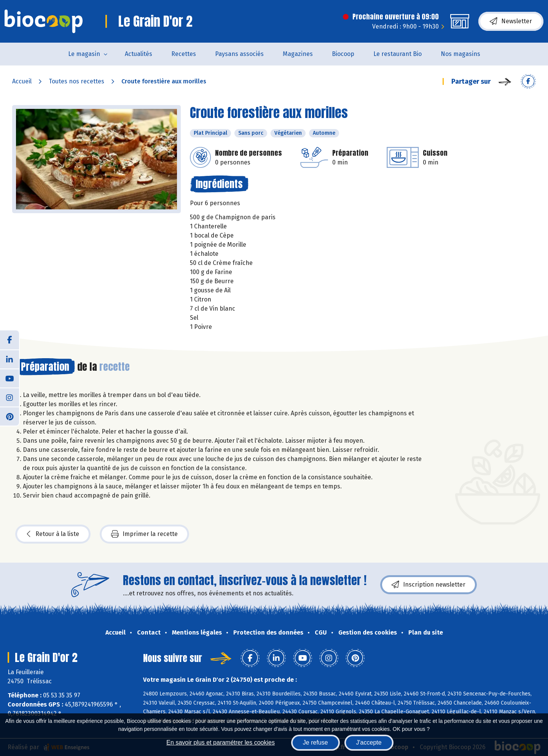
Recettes (184, 54)
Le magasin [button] (84, 54)
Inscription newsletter (429, 585)
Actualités (139, 54)
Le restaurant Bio (397, 54)
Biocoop (343, 54)
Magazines (298, 54)
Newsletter (511, 21)
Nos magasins (460, 54)
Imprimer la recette (144, 534)
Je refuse (315, 742)
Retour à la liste (53, 534)
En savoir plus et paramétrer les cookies (221, 742)
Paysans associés (239, 54)
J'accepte (369, 742)
